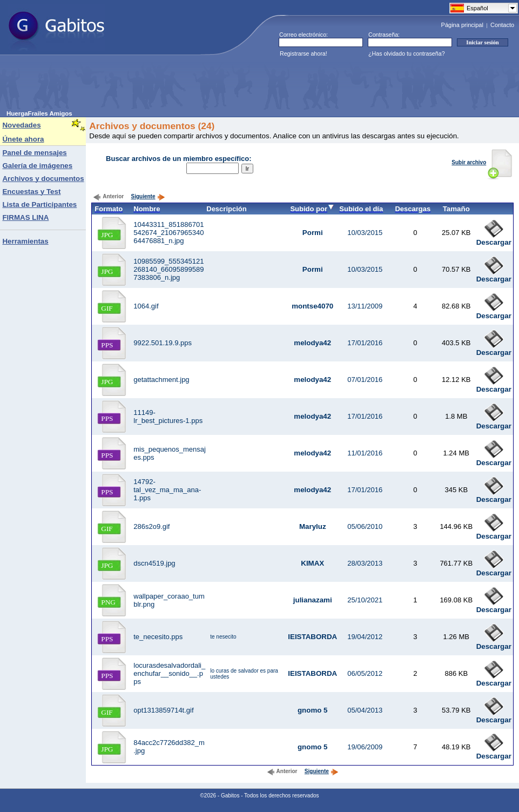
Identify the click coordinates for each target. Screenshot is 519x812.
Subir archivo (482, 162)
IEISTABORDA (312, 637)
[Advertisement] (203, 86)
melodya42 (312, 343)
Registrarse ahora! (304, 53)
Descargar (494, 239)
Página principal (462, 25)
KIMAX (312, 563)
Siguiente (148, 196)
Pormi (313, 233)
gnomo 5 (313, 710)
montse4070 (312, 306)
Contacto (502, 25)
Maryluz (313, 526)
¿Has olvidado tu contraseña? (407, 53)
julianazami (313, 600)
